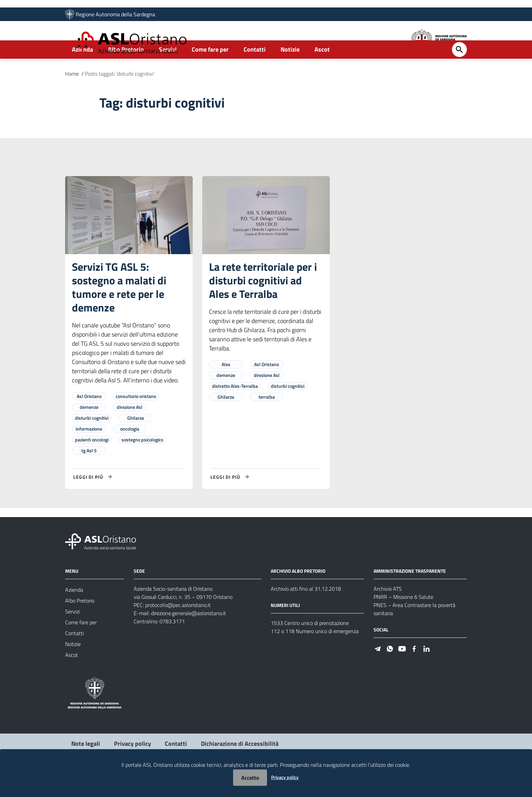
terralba (267, 420)
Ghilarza (136, 441)
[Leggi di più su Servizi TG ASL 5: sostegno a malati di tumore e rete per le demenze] (94, 500)
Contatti (255, 72)
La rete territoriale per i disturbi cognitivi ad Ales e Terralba (263, 303)
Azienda (82, 72)
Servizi (168, 72)
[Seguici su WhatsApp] (390, 671)
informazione (89, 452)
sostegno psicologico (142, 463)
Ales (226, 387)
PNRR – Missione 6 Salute (403, 620)
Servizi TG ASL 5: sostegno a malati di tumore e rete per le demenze (119, 310)
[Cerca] (459, 73)
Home (72, 97)
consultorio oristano (136, 419)
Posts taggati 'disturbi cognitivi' (120, 97)
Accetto (250, 778)
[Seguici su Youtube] (402, 671)
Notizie (290, 72)
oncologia (130, 452)
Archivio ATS (388, 612)
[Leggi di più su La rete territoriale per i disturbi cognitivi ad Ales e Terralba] (231, 500)
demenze (89, 430)
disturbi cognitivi (92, 441)
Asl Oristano (89, 419)
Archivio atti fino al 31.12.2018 (306, 612)
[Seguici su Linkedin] (426, 671)
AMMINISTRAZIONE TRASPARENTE (410, 594)
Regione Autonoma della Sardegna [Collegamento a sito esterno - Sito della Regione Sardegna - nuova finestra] (115, 16)
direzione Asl (130, 430)
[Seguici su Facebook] (414, 671)
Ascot (322, 72)
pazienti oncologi (92, 463)
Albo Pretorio (126, 72)
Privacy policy (285, 777)
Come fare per (210, 72)
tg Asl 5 (89, 473)
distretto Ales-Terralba (235, 409)
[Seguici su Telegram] (378, 671)
